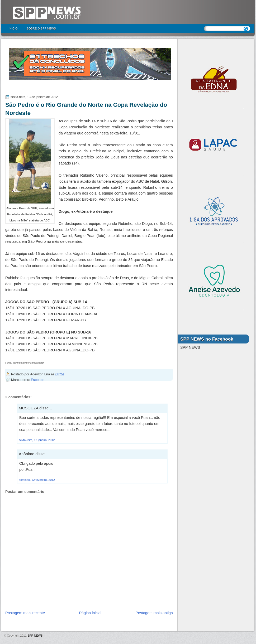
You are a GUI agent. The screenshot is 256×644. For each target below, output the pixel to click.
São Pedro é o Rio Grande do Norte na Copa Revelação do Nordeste (86, 109)
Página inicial (90, 613)
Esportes (38, 380)
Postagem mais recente (25, 613)
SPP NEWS (35, 636)
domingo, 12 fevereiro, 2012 (37, 480)
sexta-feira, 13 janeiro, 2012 (37, 440)
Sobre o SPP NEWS (41, 28)
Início (13, 28)
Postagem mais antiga (154, 613)
